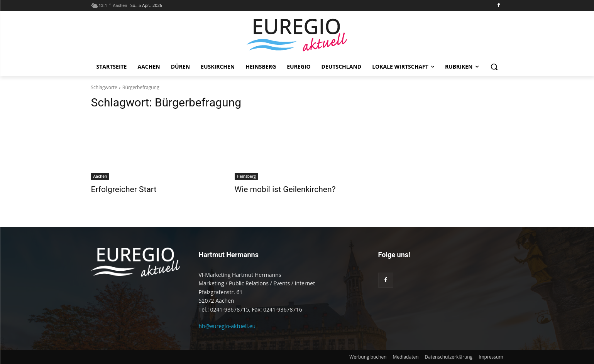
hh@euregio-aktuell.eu (227, 326)
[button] (494, 67)
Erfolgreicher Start (124, 189)
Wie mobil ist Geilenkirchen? (285, 189)
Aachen (100, 176)
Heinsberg (246, 176)
